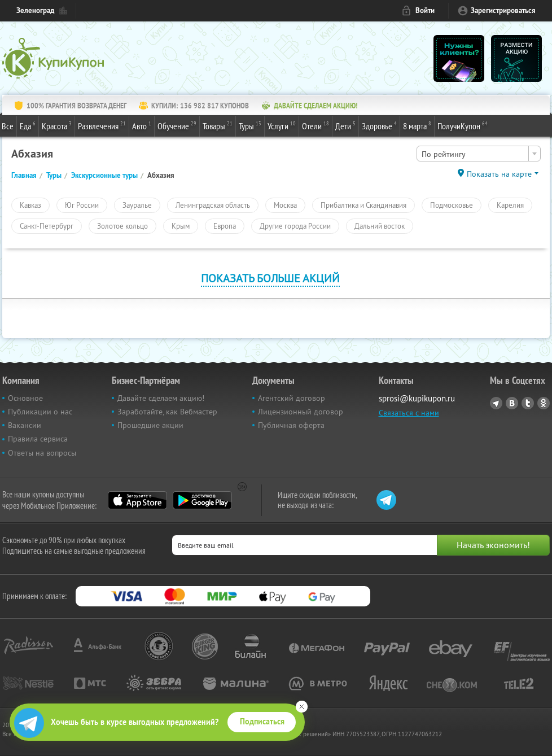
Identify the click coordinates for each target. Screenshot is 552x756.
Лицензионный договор (301, 412)
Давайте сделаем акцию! (161, 398)
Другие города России (295, 226)
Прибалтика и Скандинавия (363, 205)
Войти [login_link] (425, 10)
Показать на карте (499, 174)
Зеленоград (35, 10)
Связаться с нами (409, 413)
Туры (250, 125)
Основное (25, 398)
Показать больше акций (270, 278)
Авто (142, 125)
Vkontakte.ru (512, 403)
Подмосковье (452, 205)
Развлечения (102, 125)
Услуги (282, 125)
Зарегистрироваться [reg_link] (503, 10)
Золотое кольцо (122, 226)
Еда (28, 125)
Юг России (82, 205)
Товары (218, 125)
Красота (57, 125)
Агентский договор (292, 398)
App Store (137, 500)
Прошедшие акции (150, 425)
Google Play (202, 500)
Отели (316, 125)
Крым (181, 226)
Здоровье (379, 125)
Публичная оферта (291, 425)
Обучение (177, 125)
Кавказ (30, 205)
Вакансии (25, 425)
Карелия (510, 205)
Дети (345, 125)
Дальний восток (380, 226)
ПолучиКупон (463, 125)
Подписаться (262, 722)
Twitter (528, 403)
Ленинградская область (213, 205)
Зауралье (137, 205)
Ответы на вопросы (42, 453)
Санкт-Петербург (47, 226)
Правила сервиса (38, 439)
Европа (225, 226)
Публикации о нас (40, 412)
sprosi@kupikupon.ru (417, 398)
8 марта (417, 125)
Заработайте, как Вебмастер (167, 412)
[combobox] (479, 154)
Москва (285, 205)
